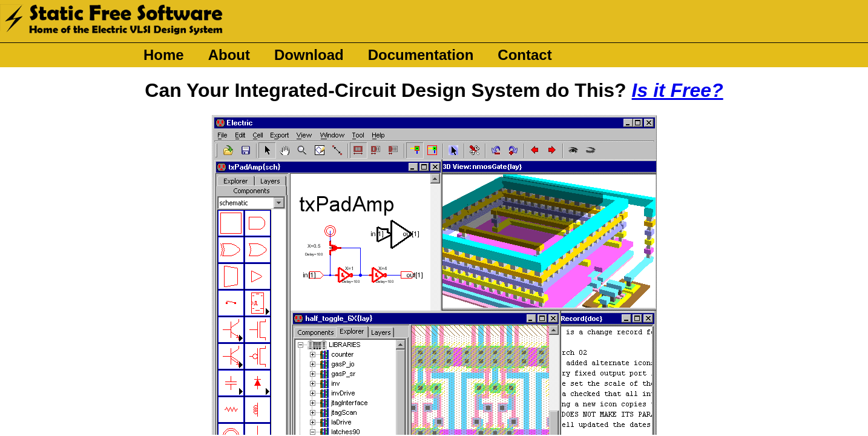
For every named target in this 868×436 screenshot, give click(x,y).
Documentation (421, 55)
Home (164, 55)
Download (309, 55)
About (229, 55)
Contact (524, 55)
